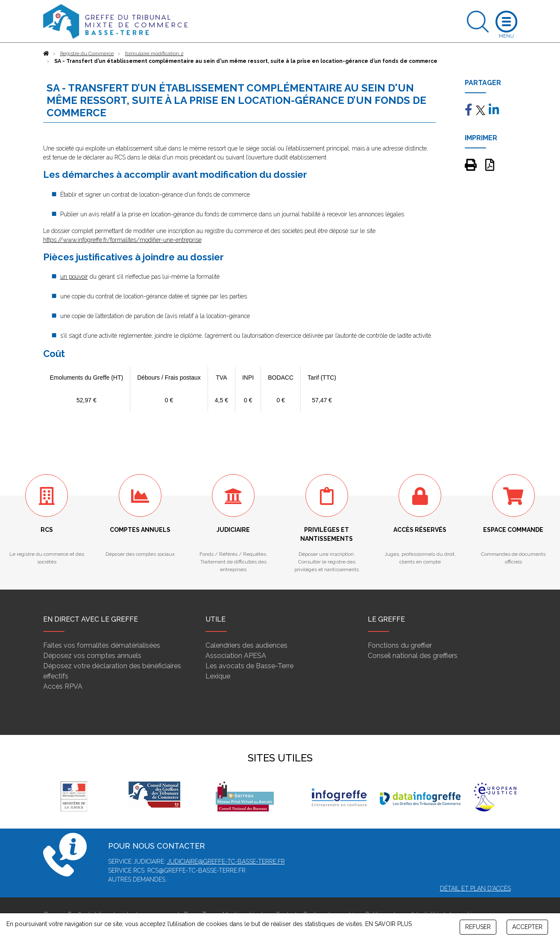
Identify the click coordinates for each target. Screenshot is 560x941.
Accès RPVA (63, 686)
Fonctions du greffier (400, 645)
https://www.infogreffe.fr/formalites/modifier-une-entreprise (122, 240)
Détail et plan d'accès (475, 888)
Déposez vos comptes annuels (92, 656)
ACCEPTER (527, 927)
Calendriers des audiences (246, 645)
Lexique (218, 676)
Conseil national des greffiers (413, 656)
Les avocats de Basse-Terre (249, 666)
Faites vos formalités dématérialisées (102, 645)
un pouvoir (74, 277)
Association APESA (236, 656)
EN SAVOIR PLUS (388, 924)
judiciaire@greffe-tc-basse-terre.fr (226, 861)
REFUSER (478, 927)
